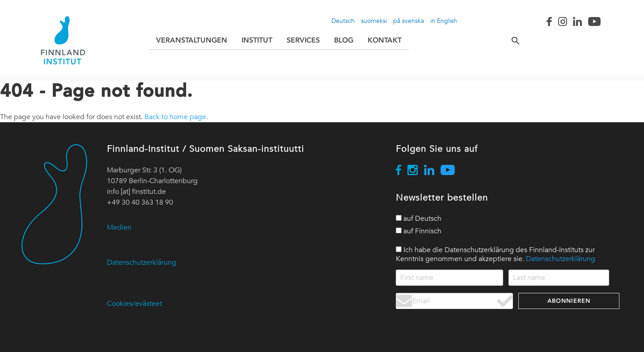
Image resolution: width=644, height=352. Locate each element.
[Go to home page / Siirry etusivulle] (63, 40)
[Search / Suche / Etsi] (508, 40)
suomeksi (374, 21)
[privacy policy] (399, 249)
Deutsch (343, 21)
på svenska (409, 21)
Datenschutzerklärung (142, 262)
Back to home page (175, 117)
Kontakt (385, 40)
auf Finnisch (419, 231)
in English (444, 21)
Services (303, 40)
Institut (257, 40)
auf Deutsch (419, 219)
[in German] (399, 218)
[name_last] (559, 278)
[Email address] (454, 301)
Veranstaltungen (192, 40)
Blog (344, 40)
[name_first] (450, 278)
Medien (119, 228)
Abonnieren (569, 301)
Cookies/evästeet (134, 304)
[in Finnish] (399, 230)
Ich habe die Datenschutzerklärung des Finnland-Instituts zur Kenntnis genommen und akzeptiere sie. (496, 254)
